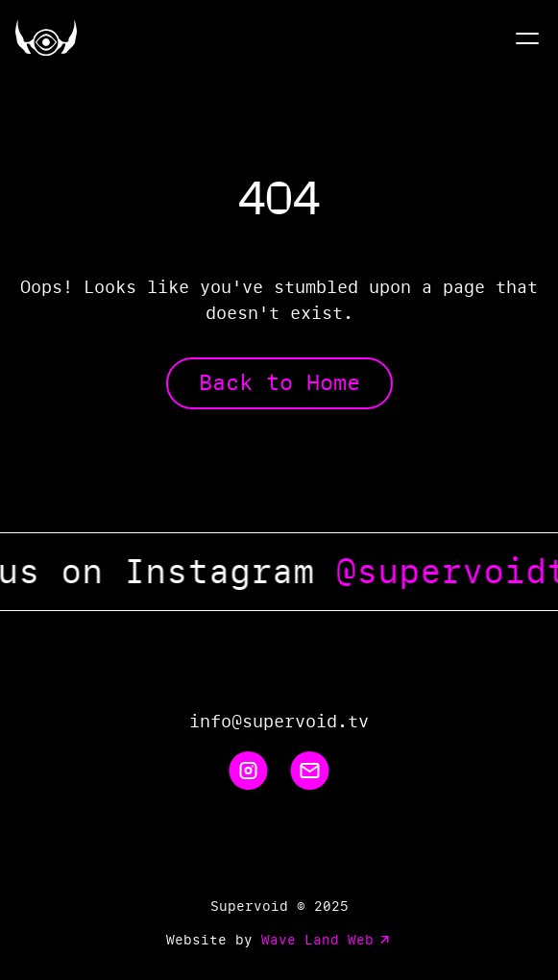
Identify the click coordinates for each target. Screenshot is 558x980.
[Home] (46, 38)
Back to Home (279, 383)
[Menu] (527, 38)
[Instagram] (249, 771)
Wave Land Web (327, 940)
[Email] (310, 771)
